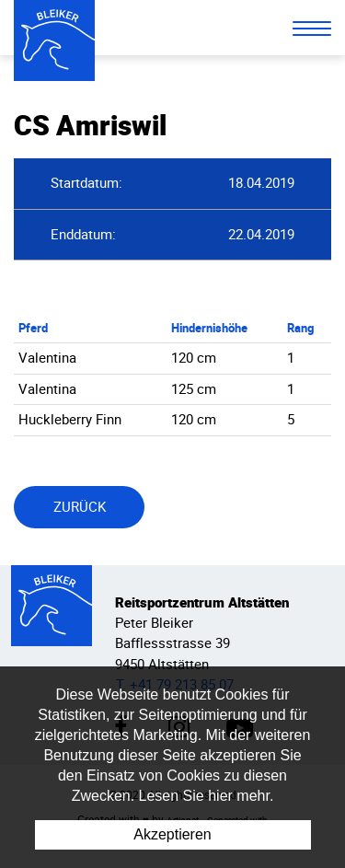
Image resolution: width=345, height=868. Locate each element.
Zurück (80, 507)
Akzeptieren (172, 834)
